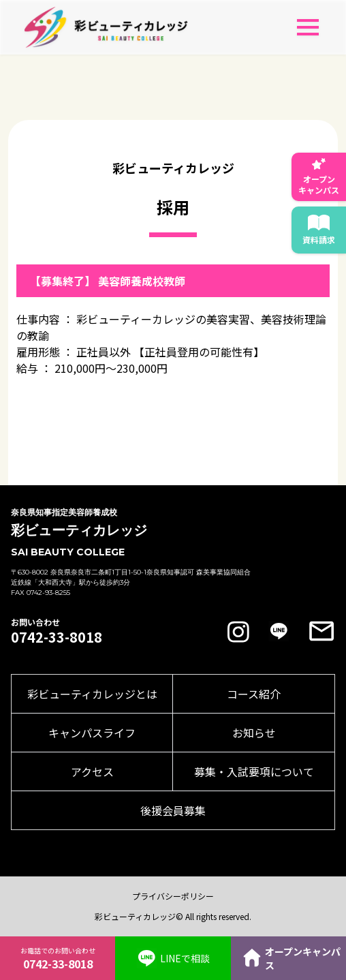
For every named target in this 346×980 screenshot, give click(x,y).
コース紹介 (254, 694)
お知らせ (254, 733)
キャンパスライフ (92, 733)
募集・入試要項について (254, 771)
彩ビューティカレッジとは (92, 694)
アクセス (92, 771)
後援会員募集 (173, 810)
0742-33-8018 (57, 637)
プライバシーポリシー (173, 896)
